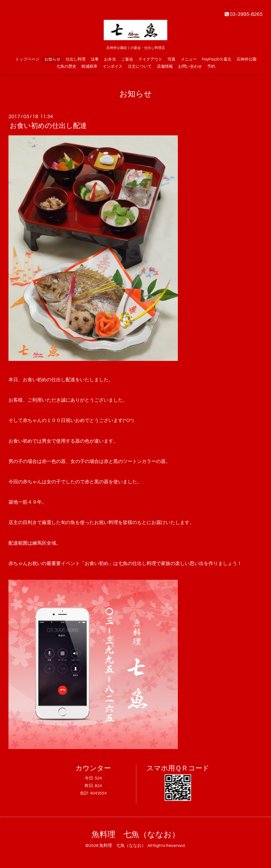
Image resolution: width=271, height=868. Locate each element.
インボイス (113, 66)
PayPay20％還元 (217, 59)
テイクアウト (150, 59)
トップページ (27, 59)
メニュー (189, 59)
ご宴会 (127, 59)
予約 (211, 66)
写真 (171, 59)
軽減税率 (89, 66)
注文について (140, 66)
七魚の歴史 (66, 66)
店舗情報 (165, 66)
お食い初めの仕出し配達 (48, 126)
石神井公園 (247, 59)
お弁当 (110, 59)
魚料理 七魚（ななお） (136, 835)
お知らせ (52, 59)
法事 (95, 59)
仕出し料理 (76, 59)
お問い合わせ (190, 66)
